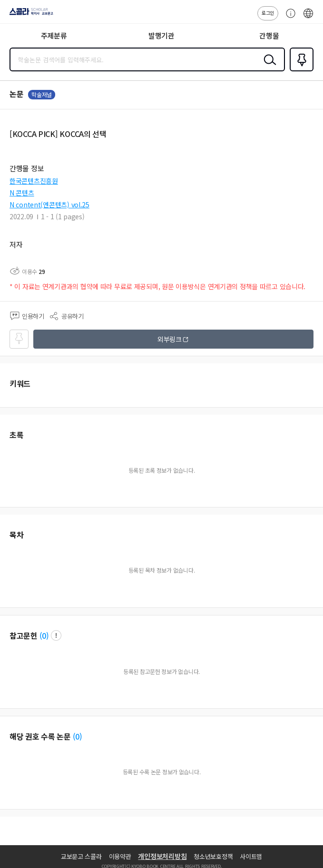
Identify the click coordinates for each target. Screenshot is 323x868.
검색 (268, 67)
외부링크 (170, 339)
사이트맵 (251, 856)
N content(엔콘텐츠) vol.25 (49, 205)
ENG (308, 18)
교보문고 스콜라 (81, 856)
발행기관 (161, 35)
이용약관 (120, 856)
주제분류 (54, 35)
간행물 (269, 35)
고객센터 (288, 18)
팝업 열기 (56, 635)
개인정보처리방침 (162, 856)
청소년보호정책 (213, 856)
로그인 (268, 13)
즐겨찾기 (300, 70)
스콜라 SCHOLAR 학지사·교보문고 (29, 15)
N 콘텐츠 (22, 193)
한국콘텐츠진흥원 (34, 181)
